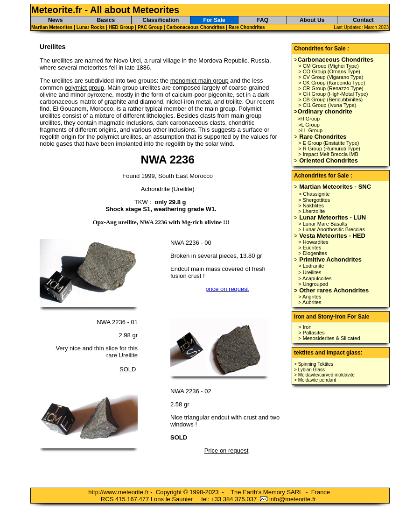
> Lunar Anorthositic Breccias (332, 229)
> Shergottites (314, 200)
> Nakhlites (311, 206)
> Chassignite (314, 194)
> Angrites (310, 297)
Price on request (227, 451)
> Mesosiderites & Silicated (329, 338)
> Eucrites (310, 248)
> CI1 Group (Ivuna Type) (327, 105)
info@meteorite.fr (293, 499)
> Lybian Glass (309, 370)
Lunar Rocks (91, 27)
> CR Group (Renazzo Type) (331, 88)
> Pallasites (311, 333)
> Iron (305, 327)
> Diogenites (312, 253)
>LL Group (310, 130)
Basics (106, 20)
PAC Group (150, 27)
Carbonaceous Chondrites (195, 27)
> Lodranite (311, 266)
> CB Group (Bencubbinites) (330, 99)
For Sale (214, 20)
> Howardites (313, 242)
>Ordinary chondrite (323, 111)
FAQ (262, 20)
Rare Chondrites (247, 27)
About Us (312, 20)
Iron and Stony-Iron (320, 317)
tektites (304, 353)
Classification (161, 20)
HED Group (122, 27)
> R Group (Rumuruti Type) (329, 149)
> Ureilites (310, 272)
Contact (363, 20)
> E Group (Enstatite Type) (329, 143)
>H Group (308, 119)
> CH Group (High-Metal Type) (333, 94)
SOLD (129, 369)
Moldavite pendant (317, 380)
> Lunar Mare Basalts (323, 224)
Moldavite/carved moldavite (326, 375)
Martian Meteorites (52, 27)
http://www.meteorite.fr (118, 492)
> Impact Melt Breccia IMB (328, 154)
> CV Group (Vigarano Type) (331, 77)
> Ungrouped (313, 284)
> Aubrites (310, 302)
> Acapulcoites (315, 278)
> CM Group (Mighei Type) (329, 66)
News (55, 20)
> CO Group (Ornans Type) (329, 71)
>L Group (309, 125)
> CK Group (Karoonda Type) (332, 83)
